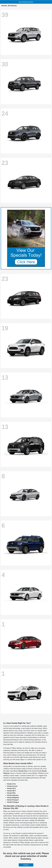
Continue (26, 865)
